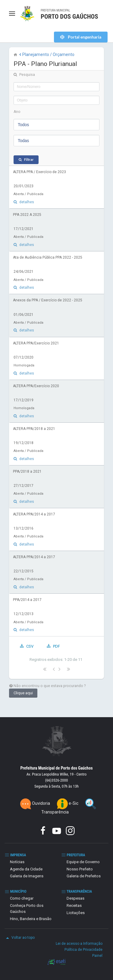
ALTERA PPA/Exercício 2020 (36, 386)
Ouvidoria (36, 803)
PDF (56, 646)
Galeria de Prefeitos (84, 876)
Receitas (74, 905)
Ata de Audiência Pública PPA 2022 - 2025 (48, 257)
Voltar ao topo (20, 938)
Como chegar (22, 898)
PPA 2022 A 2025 (27, 215)
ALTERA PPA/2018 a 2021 (34, 429)
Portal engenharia (84, 37)
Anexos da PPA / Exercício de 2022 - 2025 (48, 300)
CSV (30, 646)
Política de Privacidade (83, 950)
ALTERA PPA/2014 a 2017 (34, 514)
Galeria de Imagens (27, 876)
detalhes (27, 202)
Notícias (17, 862)
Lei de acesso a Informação (79, 944)
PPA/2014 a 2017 (27, 600)
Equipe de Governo (83, 862)
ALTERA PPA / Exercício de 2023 (39, 172)
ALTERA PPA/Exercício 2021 (36, 343)
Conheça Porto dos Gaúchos (27, 908)
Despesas (75, 898)
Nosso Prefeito (80, 869)
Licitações (76, 913)
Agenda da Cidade (26, 869)
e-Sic (68, 803)
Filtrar (29, 159)
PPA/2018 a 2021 (27, 471)
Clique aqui (23, 693)
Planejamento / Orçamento (46, 54)
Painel (97, 956)
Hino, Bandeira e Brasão (31, 919)
